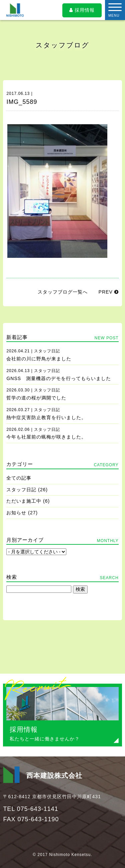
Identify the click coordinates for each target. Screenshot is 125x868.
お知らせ (16, 513)
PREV (109, 292)
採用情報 (82, 10)
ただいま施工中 (24, 501)
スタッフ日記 (21, 490)
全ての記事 (19, 478)
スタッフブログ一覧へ (63, 292)
